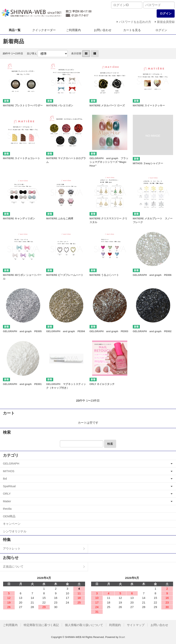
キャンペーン (12, 524)
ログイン (161, 30)
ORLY (7, 494)
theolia (7, 509)
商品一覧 (15, 30)
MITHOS (9, 471)
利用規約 (115, 625)
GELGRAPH (11, 463)
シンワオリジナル (15, 531)
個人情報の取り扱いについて (84, 625)
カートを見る (132, 30)
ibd (5, 479)
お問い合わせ (103, 30)
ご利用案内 (73, 30)
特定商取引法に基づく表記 (41, 625)
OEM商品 (9, 516)
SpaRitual (9, 486)
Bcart (122, 637)
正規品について (13, 566)
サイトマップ (136, 625)
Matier (7, 501)
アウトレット (12, 548)
